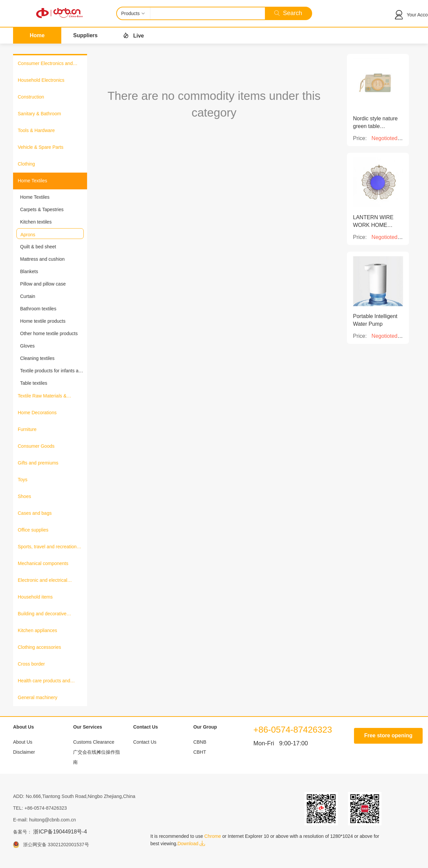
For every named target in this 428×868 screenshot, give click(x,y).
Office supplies (33, 530)
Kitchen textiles (36, 222)
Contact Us (145, 742)
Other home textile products (49, 333)
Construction (31, 97)
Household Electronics (41, 80)
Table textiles (34, 383)
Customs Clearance (94, 742)
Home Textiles (32, 181)
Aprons (28, 235)
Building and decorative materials (42, 614)
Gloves (27, 346)
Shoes (24, 496)
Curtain (28, 296)
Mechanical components (43, 563)
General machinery (38, 697)
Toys (23, 480)
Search (288, 13)
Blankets (29, 271)
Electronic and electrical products (43, 581)
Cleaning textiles (37, 358)
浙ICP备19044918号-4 (60, 832)
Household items (35, 597)
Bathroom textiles (38, 309)
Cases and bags (35, 513)
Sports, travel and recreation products (47, 547)
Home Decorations (37, 413)
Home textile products (43, 321)
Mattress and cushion (42, 259)
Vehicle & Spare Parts (41, 147)
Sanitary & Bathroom (39, 114)
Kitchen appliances (38, 630)
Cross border (31, 664)
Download (191, 844)
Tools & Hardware (36, 130)
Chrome (213, 836)
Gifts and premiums (38, 463)
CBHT (200, 752)
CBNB (200, 742)
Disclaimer (24, 752)
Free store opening (388, 735)
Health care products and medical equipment (44, 681)
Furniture (27, 429)
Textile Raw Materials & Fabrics (42, 396)
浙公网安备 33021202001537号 (54, 845)
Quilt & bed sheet (38, 247)
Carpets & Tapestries (42, 209)
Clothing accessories (39, 647)
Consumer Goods (36, 446)
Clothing (26, 164)
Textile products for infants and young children (52, 371)
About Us (23, 742)
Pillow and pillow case (43, 284)
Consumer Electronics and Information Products (45, 64)
